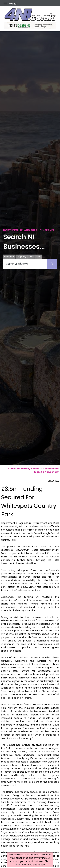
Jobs (38, 257)
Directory (9, 257)
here (17, 865)
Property (22, 257)
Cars (31, 257)
